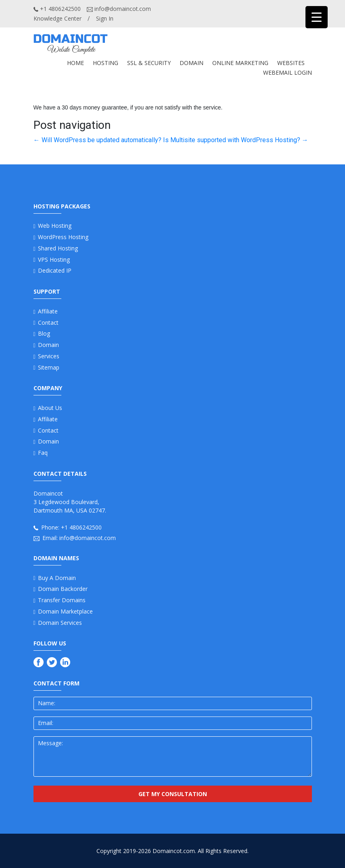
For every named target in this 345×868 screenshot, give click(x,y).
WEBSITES (291, 63)
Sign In (105, 18)
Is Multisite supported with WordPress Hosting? (236, 140)
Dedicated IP (55, 270)
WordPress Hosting (63, 237)
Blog (44, 333)
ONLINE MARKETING (240, 63)
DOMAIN (191, 63)
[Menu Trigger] (317, 17)
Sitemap (49, 367)
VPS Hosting (54, 260)
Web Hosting (55, 226)
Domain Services (60, 623)
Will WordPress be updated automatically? (97, 140)
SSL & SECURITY (149, 63)
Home (75, 63)
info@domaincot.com (119, 9)
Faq (43, 453)
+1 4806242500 (57, 9)
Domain (48, 345)
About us (50, 408)
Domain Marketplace (65, 611)
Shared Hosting (58, 248)
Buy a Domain (57, 578)
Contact (48, 323)
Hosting (106, 63)
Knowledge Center (57, 18)
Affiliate (48, 311)
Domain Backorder (63, 589)
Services (49, 356)
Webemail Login (287, 73)
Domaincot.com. (174, 851)
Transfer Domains (62, 600)
